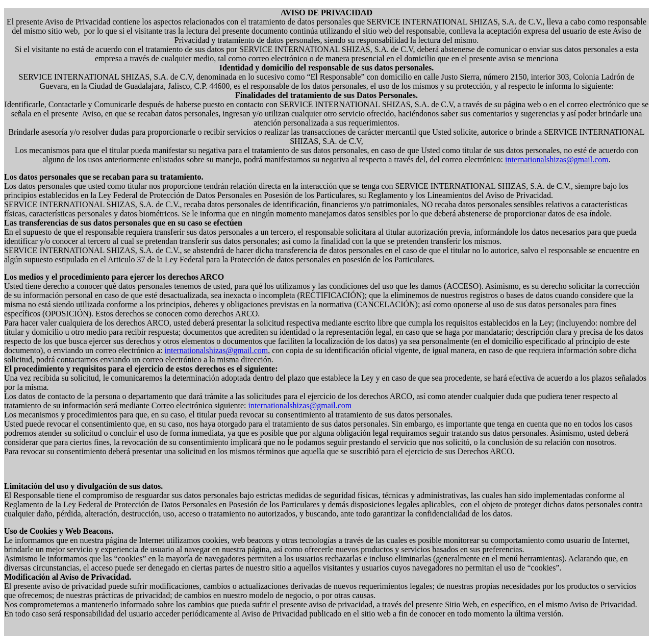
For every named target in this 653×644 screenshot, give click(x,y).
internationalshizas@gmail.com (557, 159)
